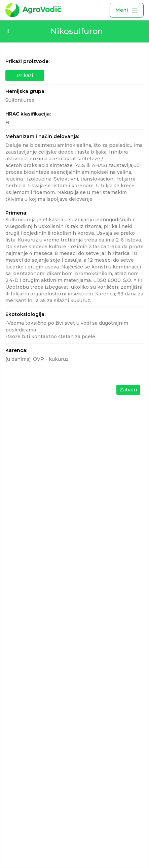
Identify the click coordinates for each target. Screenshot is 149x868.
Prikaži (25, 75)
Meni (127, 10)
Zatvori (128, 390)
